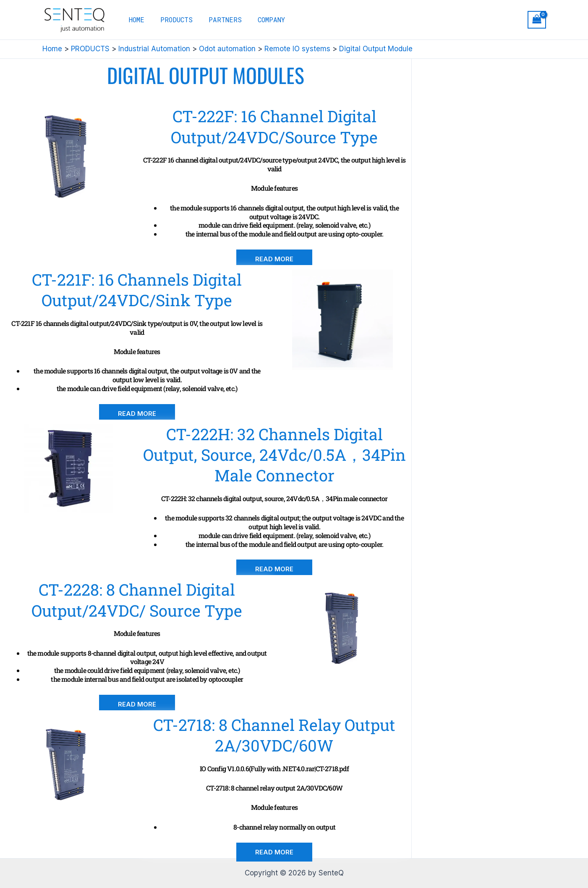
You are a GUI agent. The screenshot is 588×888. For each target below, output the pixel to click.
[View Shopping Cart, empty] (537, 20)
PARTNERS (219, 20)
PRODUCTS (173, 20)
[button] (274, 259)
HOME (135, 20)
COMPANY (263, 20)
